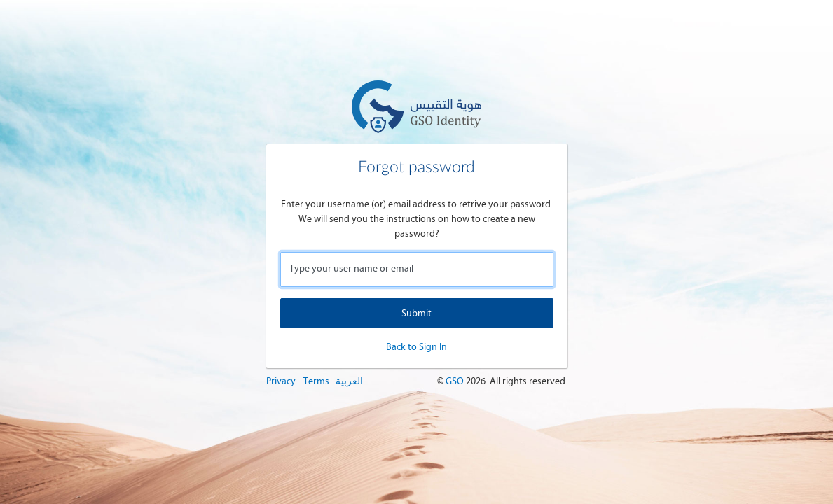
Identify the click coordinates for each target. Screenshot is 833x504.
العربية (349, 381)
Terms (316, 381)
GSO (456, 381)
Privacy (281, 381)
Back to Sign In (416, 347)
